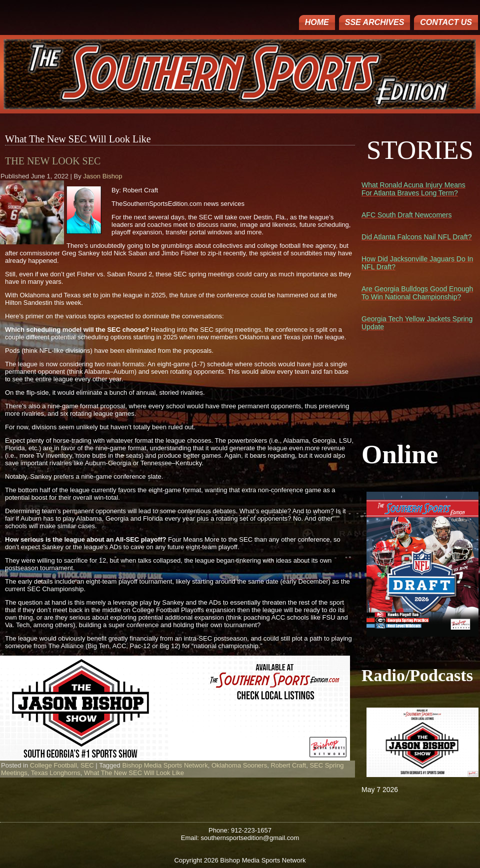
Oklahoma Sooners (239, 765)
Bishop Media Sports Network (165, 765)
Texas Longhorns (56, 773)
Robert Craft (288, 765)
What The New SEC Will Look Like (134, 773)
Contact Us (446, 22)
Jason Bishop (102, 176)
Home (317, 22)
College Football (53, 765)
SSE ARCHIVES (375, 22)
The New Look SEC (53, 161)
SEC (87, 765)
